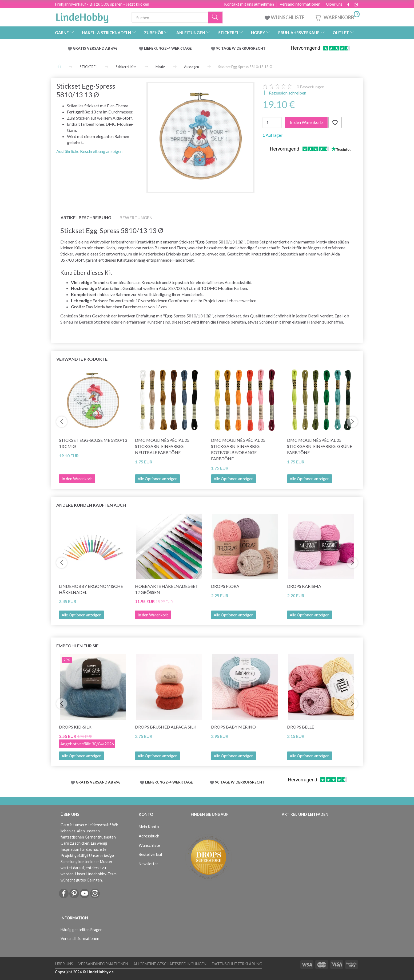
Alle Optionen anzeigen (158, 479)
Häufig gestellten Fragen (81, 930)
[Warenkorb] (337, 17)
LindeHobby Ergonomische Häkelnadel (91, 589)
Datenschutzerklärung (237, 964)
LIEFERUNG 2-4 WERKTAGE (168, 48)
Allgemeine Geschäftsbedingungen (170, 964)
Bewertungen (310, 87)
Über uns (334, 4)
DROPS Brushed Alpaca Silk (166, 727)
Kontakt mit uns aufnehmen (249, 4)
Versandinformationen (300, 4)
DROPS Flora (225, 586)
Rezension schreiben (287, 93)
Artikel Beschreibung (86, 217)
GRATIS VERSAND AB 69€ (95, 48)
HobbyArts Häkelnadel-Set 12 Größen (167, 589)
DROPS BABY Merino (233, 727)
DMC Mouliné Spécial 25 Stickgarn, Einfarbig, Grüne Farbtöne (320, 446)
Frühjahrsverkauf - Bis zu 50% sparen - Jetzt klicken (102, 4)
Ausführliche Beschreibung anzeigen (89, 151)
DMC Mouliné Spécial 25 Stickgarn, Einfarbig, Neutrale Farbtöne (162, 446)
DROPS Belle (300, 727)
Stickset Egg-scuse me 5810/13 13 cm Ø (93, 443)
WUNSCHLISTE (285, 17)
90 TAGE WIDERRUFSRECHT (241, 48)
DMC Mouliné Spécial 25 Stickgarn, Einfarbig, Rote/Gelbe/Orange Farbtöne (238, 449)
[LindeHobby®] (82, 16)
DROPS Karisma (304, 586)
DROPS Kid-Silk (75, 727)
